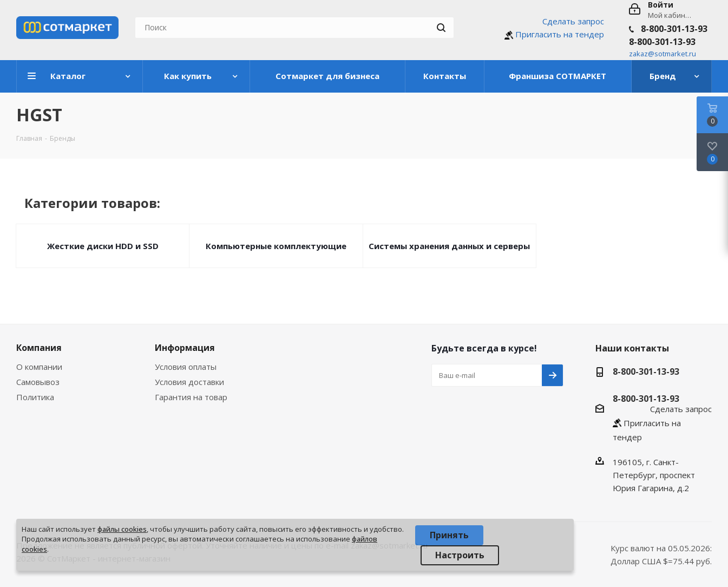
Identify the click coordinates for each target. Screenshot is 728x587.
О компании (39, 367)
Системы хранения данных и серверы (449, 246)
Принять (449, 535)
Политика (35, 397)
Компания (39, 348)
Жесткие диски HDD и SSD (103, 246)
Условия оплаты (186, 367)
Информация (185, 348)
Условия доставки (189, 382)
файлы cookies (122, 529)
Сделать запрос (573, 21)
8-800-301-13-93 (674, 29)
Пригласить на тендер (560, 34)
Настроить (460, 555)
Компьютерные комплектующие (276, 246)
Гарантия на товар (191, 397)
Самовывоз (38, 382)
